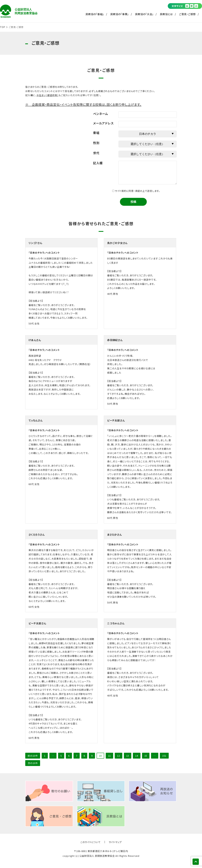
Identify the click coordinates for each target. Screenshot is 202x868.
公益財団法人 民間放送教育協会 (19, 11)
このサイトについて (91, 842)
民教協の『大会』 (144, 14)
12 (119, 756)
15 (146, 756)
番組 (96, 133)
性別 (96, 143)
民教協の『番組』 (95, 14)
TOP (2, 27)
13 (128, 756)
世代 (96, 153)
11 (110, 756)
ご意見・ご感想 (187, 14)
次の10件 (33, 763)
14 (137, 756)
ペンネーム (101, 114)
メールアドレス (103, 123)
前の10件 (33, 756)
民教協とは (166, 14)
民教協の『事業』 (120, 14)
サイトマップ (115, 842)
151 (164, 756)
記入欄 (98, 163)
